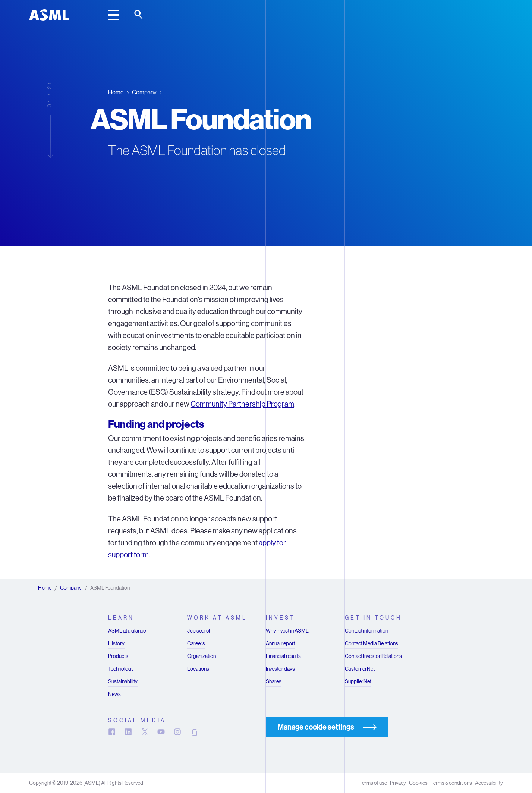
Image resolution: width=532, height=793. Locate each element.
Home (116, 92)
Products (118, 656)
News (114, 694)
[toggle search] (139, 15)
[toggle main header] (113, 15)
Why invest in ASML (287, 631)
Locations (198, 669)
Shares (274, 681)
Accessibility (489, 783)
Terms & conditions (451, 783)
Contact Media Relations (372, 643)
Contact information (366, 631)
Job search (199, 631)
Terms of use (373, 783)
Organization (202, 656)
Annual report (281, 643)
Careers (196, 643)
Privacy (398, 783)
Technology (121, 669)
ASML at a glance (127, 631)
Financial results (283, 656)
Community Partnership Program (242, 404)
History (116, 643)
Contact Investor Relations (373, 656)
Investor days (280, 669)
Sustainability (123, 681)
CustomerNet (360, 669)
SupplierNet (358, 681)
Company (144, 92)
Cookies (418, 783)
